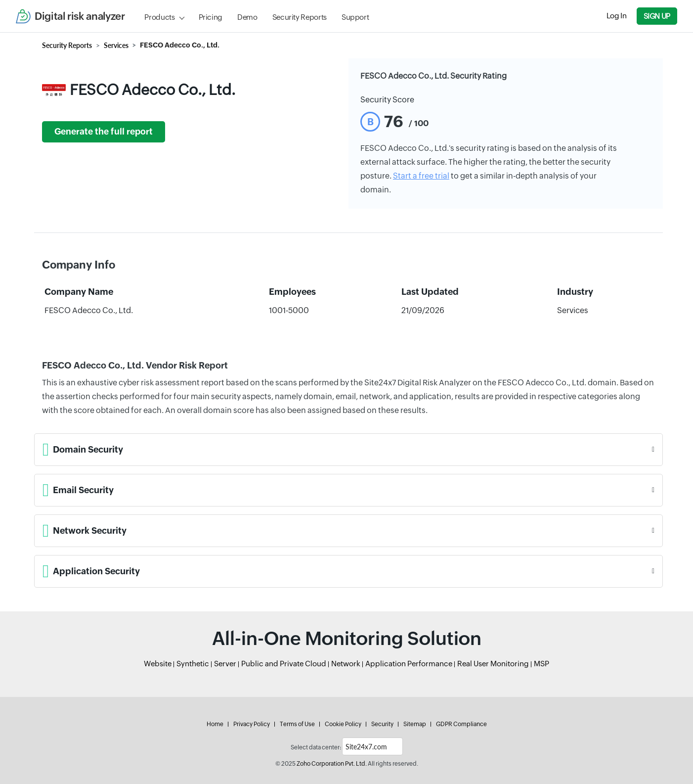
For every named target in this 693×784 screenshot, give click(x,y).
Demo (247, 17)
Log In (617, 16)
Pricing (211, 17)
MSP (541, 664)
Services (116, 45)
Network (346, 664)
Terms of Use (297, 724)
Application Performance (409, 664)
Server (225, 664)
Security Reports (300, 17)
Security (382, 724)
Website (158, 664)
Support (355, 17)
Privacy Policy (252, 724)
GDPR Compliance (461, 724)
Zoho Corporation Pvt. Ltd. (332, 764)
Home (215, 724)
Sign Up (657, 16)
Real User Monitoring (493, 664)
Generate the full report (104, 132)
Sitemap (415, 724)
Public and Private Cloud (284, 664)
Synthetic (193, 664)
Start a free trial (421, 176)
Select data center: (316, 747)
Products (159, 17)
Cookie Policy (343, 724)
